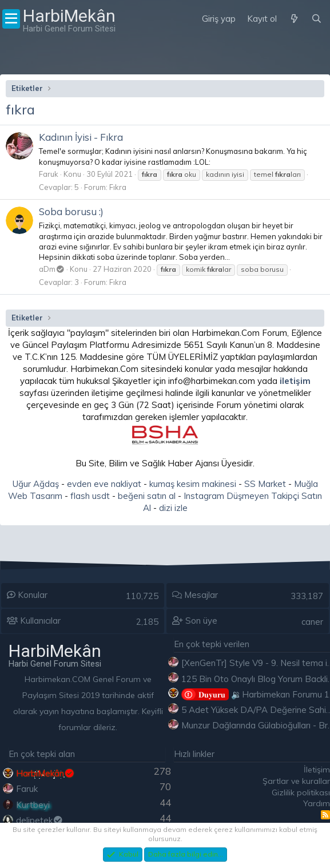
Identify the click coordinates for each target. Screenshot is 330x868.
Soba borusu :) (71, 211)
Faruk (49, 174)
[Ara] (317, 19)
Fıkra (118, 187)
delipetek (40, 820)
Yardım (317, 803)
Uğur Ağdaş (36, 484)
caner (312, 622)
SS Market (265, 484)
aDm (52, 269)
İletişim (317, 770)
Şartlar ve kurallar (296, 781)
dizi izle (173, 508)
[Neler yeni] (294, 19)
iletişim (295, 381)
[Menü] (11, 19)
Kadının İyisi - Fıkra (81, 137)
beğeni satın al (147, 496)
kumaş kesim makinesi (193, 484)
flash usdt (90, 496)
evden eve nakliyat (104, 484)
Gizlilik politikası (301, 792)
